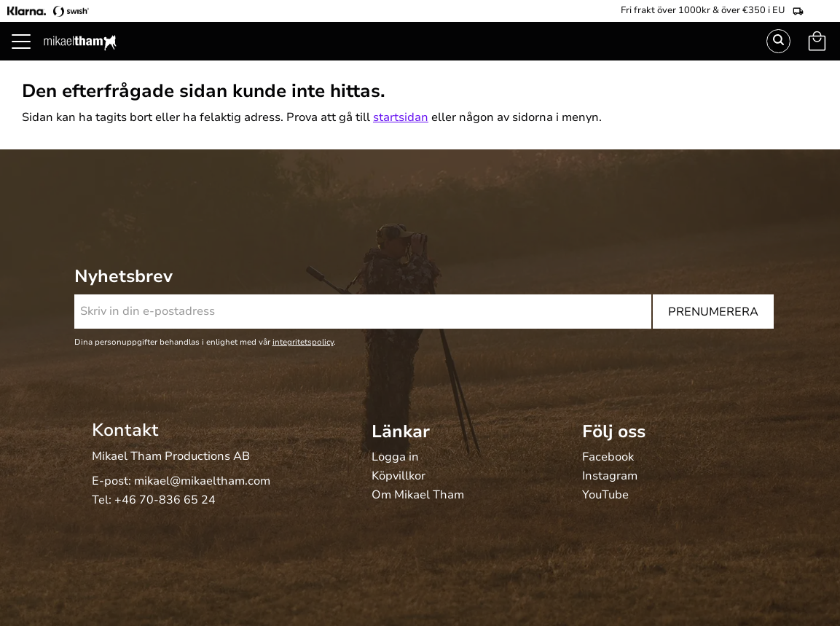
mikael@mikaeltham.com (202, 481)
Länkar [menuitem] (401, 431)
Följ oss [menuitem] (614, 431)
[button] (29, 58)
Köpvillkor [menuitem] (399, 477)
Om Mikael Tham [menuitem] (418, 496)
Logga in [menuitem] (395, 458)
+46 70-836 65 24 (165, 500)
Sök (778, 41)
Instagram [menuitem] (610, 477)
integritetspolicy (303, 342)
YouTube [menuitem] (605, 496)
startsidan (401, 117)
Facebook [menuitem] (608, 458)
